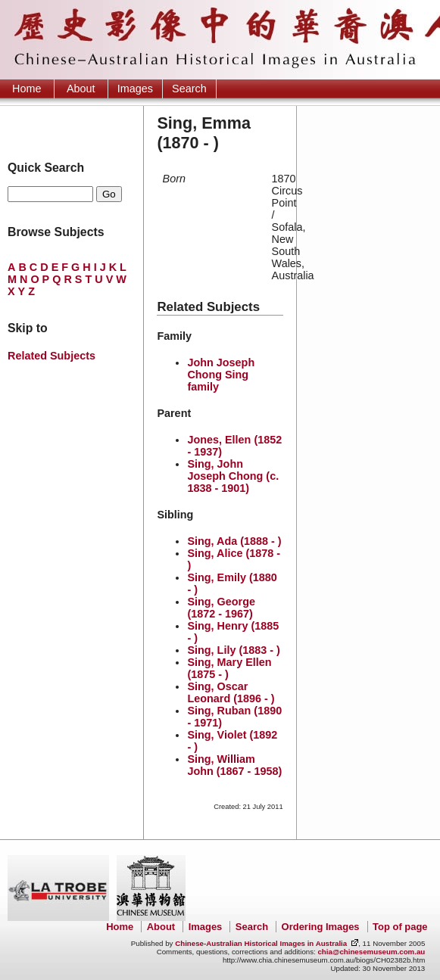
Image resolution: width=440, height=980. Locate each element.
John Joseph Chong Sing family (221, 375)
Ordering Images (321, 927)
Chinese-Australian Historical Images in (261, 943)
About (81, 89)
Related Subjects (51, 356)
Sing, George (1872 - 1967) (221, 608)
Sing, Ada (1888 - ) (234, 541)
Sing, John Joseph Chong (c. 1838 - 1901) (233, 476)
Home (27, 89)
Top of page (400, 927)
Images (135, 89)
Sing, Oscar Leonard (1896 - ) (231, 692)
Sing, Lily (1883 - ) (233, 650)
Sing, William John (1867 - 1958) (234, 765)
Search (189, 89)
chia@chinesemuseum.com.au (371, 952)
